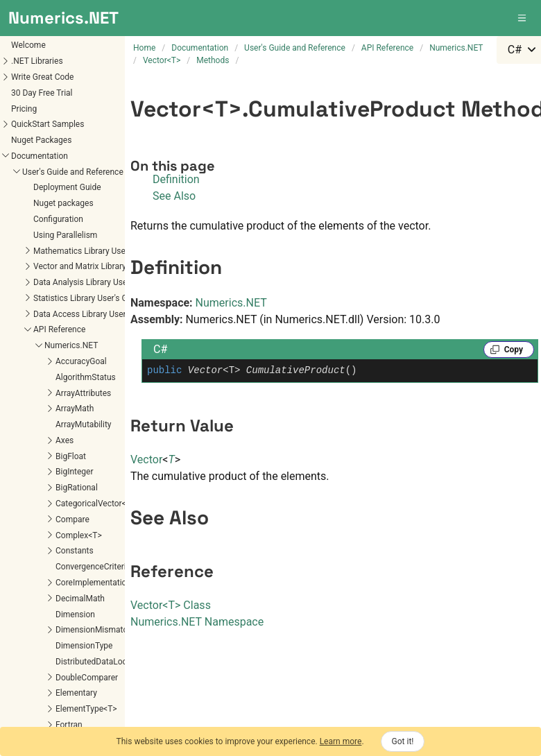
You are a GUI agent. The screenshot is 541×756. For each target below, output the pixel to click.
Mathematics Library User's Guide (95, 251)
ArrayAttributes (83, 393)
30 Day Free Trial (42, 93)
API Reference (59, 329)
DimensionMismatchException (112, 630)
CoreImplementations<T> (102, 583)
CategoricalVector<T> (95, 504)
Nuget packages (63, 203)
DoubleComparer (87, 678)
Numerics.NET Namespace (197, 622)
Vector (146, 459)
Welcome (28, 45)
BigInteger (74, 472)
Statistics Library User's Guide (88, 298)
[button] (523, 18)
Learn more (341, 741)
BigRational (77, 488)
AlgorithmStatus (86, 377)
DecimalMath (80, 599)
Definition (176, 179)
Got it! (403, 741)
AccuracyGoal (81, 361)
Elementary (76, 693)
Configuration (58, 219)
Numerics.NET (71, 345)
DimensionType (84, 646)
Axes (65, 440)
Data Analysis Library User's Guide (96, 282)
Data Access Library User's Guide (94, 314)
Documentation (40, 156)
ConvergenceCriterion (95, 567)
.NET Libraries (37, 61)
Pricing (24, 109)
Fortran (69, 725)
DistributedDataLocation (101, 662)
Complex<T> (79, 535)
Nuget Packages (41, 140)
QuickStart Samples (48, 124)
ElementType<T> (86, 709)
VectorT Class (171, 605)
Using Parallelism (65, 235)
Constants (75, 551)
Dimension (75, 615)
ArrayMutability (83, 424)
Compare (72, 519)
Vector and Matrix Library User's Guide (104, 266)
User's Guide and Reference (73, 172)
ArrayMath (75, 409)
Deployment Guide (67, 187)
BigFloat (71, 456)
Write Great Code (42, 77)
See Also (174, 196)
